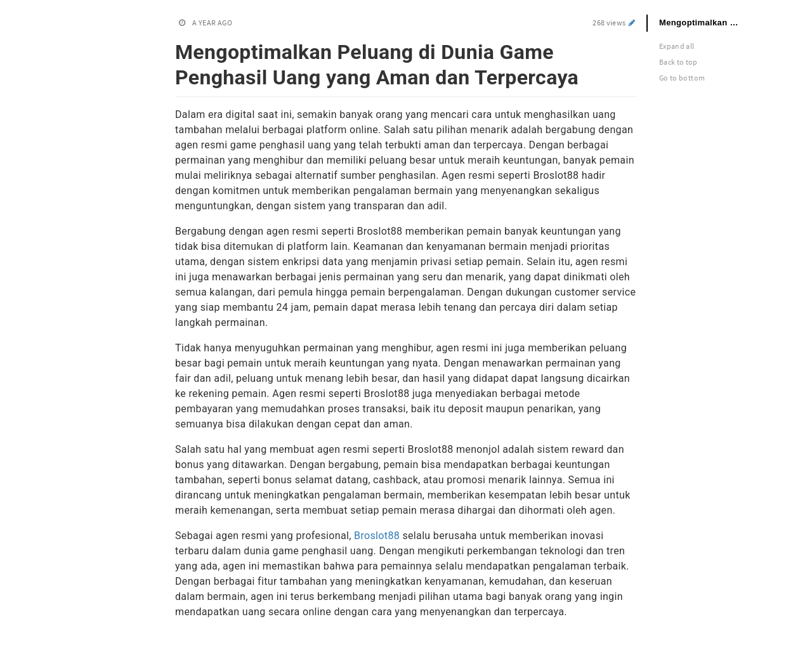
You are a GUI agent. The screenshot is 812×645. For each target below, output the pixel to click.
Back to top (678, 62)
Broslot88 (377, 536)
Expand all (677, 46)
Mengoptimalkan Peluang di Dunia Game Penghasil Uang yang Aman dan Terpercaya (707, 23)
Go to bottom (682, 78)
